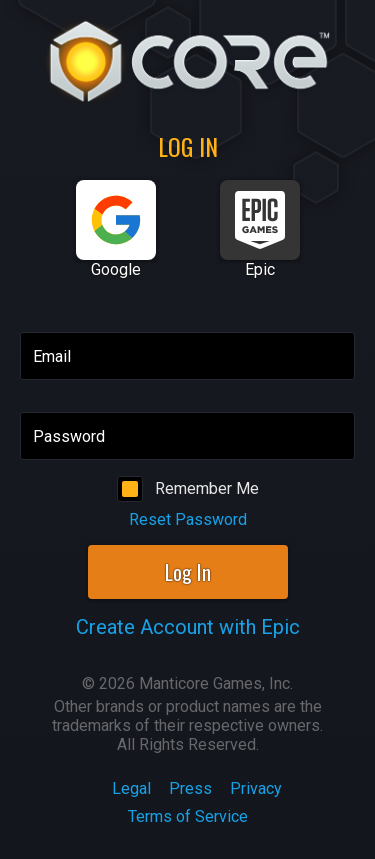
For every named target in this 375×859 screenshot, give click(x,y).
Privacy (256, 788)
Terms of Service (188, 816)
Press (190, 788)
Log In (188, 572)
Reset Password (188, 519)
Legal (131, 788)
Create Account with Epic (188, 627)
